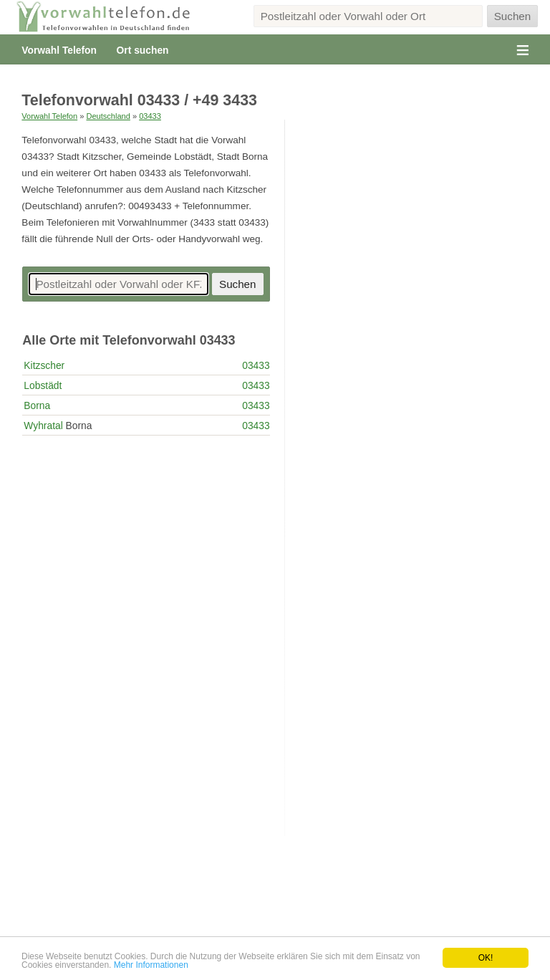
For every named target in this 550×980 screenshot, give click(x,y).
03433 (150, 116)
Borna (37, 405)
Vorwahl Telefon (59, 50)
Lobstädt (43, 385)
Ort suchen (143, 50)
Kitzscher (44, 365)
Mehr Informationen (151, 965)
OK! (486, 958)
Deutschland (108, 116)
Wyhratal (43, 426)
